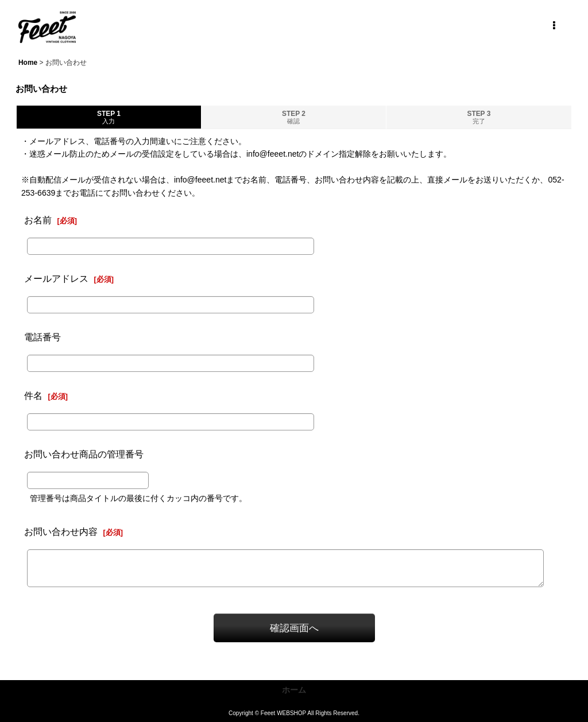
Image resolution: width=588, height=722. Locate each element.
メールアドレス (56, 278)
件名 (33, 395)
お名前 (38, 220)
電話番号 (42, 337)
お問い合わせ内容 (61, 531)
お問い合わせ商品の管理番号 (84, 454)
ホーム (294, 690)
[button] (554, 26)
